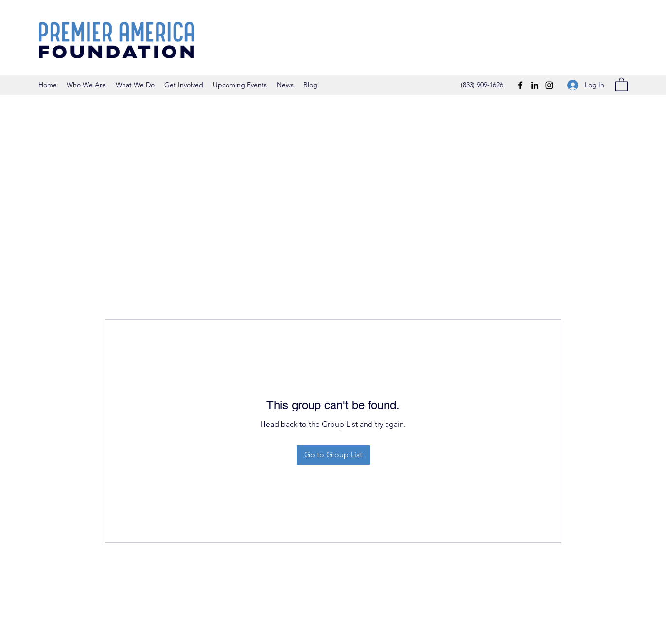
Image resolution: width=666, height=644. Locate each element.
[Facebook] (520, 85)
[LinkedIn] (535, 85)
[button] (622, 84)
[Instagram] (549, 85)
